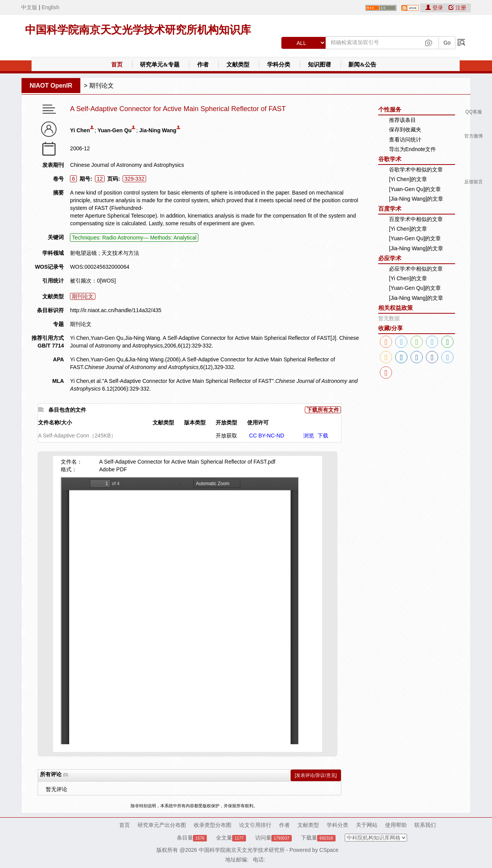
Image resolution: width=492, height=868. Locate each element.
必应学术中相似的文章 (416, 269)
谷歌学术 (390, 159)
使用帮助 (396, 825)
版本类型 (195, 422)
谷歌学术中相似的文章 (416, 170)
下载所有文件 (323, 410)
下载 (323, 436)
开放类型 (226, 422)
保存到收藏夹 (405, 130)
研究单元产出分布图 (162, 825)
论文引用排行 (255, 825)
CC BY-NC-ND (267, 436)
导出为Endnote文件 (412, 149)
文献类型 (238, 65)
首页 (117, 65)
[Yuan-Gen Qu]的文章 (415, 189)
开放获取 (226, 436)
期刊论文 (101, 86)
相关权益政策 (396, 308)
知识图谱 (319, 65)
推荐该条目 (402, 120)
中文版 (29, 7)
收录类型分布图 (213, 825)
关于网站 (367, 825)
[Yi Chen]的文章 (408, 179)
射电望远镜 (83, 253)
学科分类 (279, 65)
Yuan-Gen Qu (115, 130)
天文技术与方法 (120, 253)
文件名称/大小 (55, 422)
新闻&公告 (362, 65)
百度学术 (390, 209)
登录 (435, 8)
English (50, 7)
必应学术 (390, 258)
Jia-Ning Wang (158, 130)
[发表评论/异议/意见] (316, 775)
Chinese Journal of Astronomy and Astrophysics (127, 165)
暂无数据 (389, 318)
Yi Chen (80, 130)
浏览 (309, 436)
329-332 (134, 179)
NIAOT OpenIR (51, 86)
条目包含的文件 (67, 410)
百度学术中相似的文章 (416, 219)
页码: (114, 179)
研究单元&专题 (160, 65)
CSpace (329, 850)
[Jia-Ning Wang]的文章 (416, 199)
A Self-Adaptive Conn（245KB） (77, 436)
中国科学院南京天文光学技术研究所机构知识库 (138, 30)
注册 (457, 8)
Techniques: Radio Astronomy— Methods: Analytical (134, 238)
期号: (86, 179)
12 (100, 179)
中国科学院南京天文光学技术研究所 (242, 850)
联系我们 (425, 825)
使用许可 (258, 422)
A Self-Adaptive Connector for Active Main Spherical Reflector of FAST (178, 109)
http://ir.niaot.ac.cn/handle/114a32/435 (116, 310)
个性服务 (390, 109)
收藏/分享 (391, 328)
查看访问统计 (405, 140)
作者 (203, 65)
